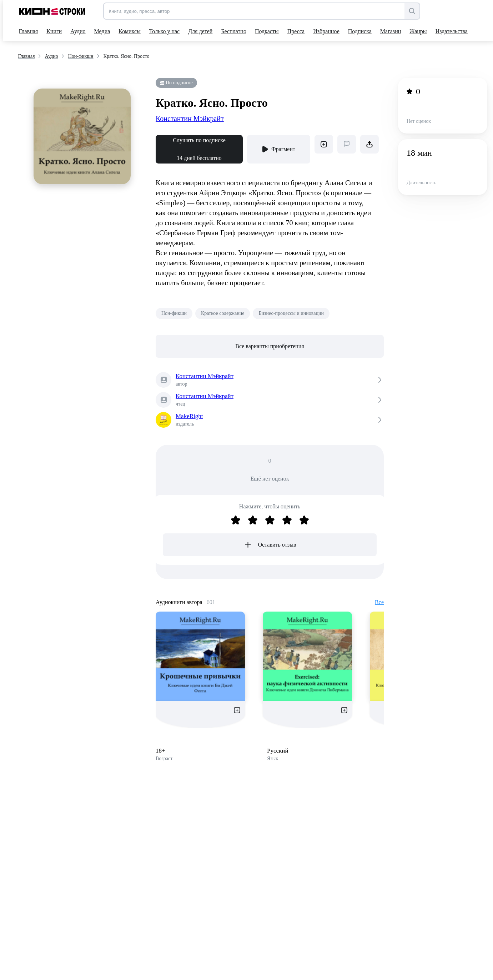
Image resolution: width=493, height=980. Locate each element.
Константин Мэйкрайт (190, 119)
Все (379, 602)
